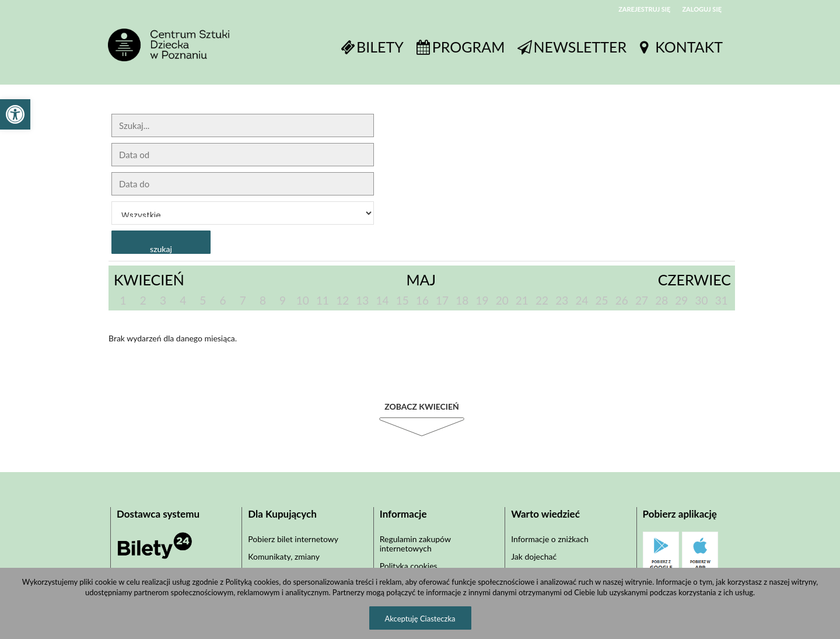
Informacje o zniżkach (550, 539)
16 (422, 300)
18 (462, 300)
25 (602, 300)
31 (722, 300)
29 (681, 300)
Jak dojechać (534, 556)
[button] (15, 114)
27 (642, 300)
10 (303, 300)
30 (702, 300)
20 (502, 300)
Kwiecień (149, 280)
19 (482, 300)
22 (542, 300)
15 (402, 300)
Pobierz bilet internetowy (293, 539)
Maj (421, 280)
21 (522, 300)
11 (323, 300)
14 (383, 300)
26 (622, 300)
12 (342, 300)
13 (362, 300)
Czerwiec (694, 280)
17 (442, 300)
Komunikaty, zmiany (284, 556)
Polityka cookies (409, 566)
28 (661, 300)
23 (562, 300)
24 (582, 300)
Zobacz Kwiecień (422, 406)
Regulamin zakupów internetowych (415, 544)
